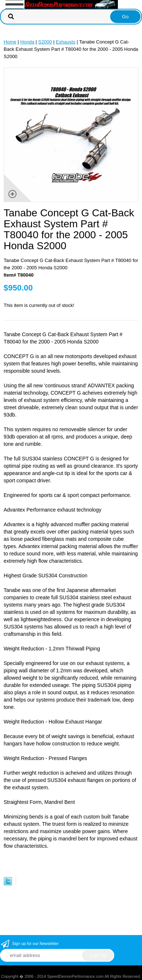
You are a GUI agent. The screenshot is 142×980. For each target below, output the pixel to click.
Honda (27, 42)
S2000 (45, 42)
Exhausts (65, 42)
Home (10, 42)
